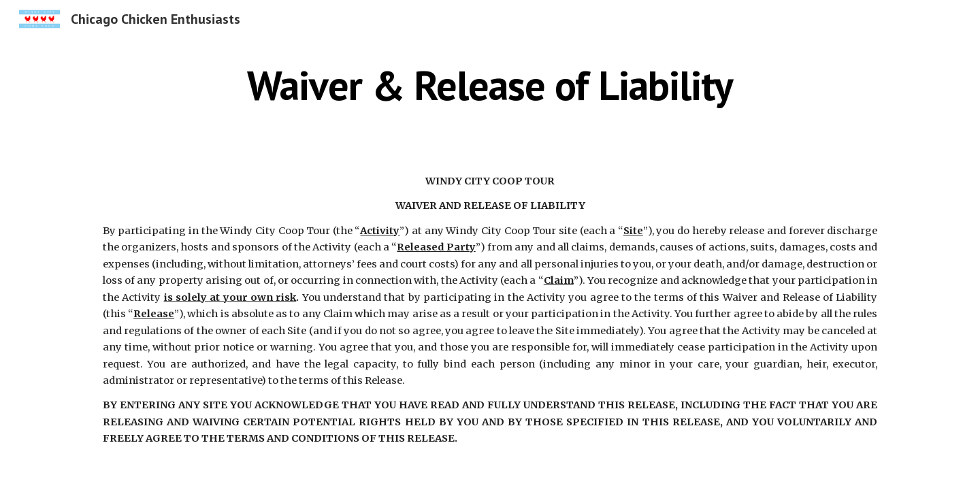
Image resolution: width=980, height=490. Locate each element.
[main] (490, 85)
